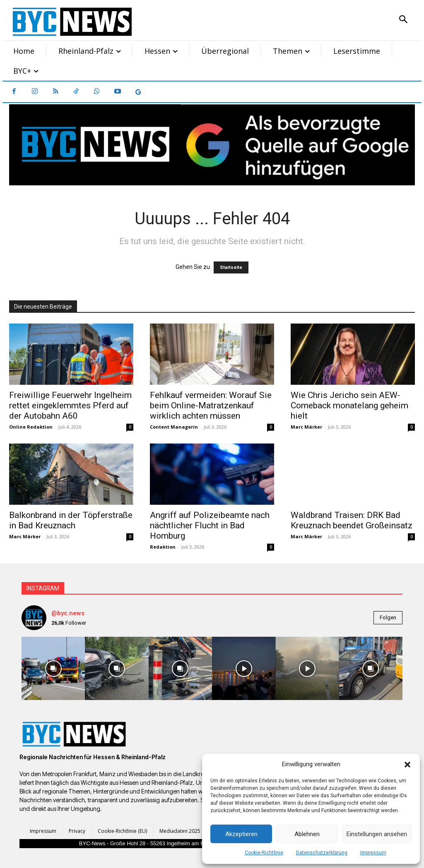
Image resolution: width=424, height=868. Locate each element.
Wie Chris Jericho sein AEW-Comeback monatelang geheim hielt (349, 405)
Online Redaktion (31, 427)
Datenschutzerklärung (322, 853)
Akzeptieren (241, 834)
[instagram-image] (53, 668)
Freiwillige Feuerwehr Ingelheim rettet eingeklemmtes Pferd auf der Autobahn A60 (70, 405)
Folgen (388, 617)
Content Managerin (174, 427)
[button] (407, 765)
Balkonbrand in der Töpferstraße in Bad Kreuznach (71, 520)
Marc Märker (306, 427)
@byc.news (68, 613)
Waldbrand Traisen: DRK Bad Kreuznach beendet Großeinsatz (352, 520)
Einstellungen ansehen (377, 834)
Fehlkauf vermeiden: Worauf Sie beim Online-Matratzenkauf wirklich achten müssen (211, 405)
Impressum (373, 853)
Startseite (231, 267)
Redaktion (163, 547)
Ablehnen (307, 834)
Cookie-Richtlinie (264, 853)
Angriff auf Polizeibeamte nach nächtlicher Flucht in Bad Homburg (210, 525)
